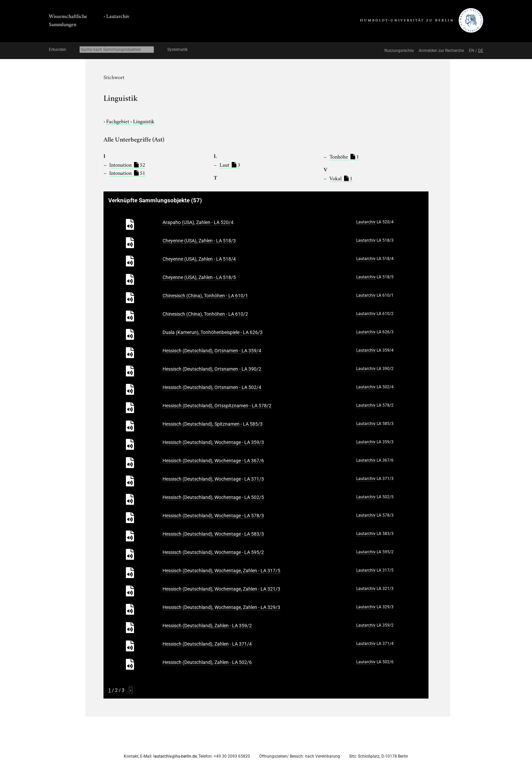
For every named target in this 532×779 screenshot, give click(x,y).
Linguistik (144, 121)
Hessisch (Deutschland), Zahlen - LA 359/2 (207, 626)
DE (481, 51)
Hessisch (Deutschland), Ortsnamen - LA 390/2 (212, 369)
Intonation (127, 164)
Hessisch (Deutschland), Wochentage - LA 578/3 (213, 516)
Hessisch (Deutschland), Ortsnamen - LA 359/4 (212, 351)
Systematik (177, 50)
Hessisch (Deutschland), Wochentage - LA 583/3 (213, 534)
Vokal (341, 178)
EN (472, 51)
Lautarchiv (118, 16)
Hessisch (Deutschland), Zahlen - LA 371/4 (207, 644)
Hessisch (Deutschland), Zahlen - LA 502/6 (207, 662)
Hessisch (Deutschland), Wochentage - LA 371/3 (213, 479)
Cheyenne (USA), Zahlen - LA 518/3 (199, 241)
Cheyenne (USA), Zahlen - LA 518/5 (199, 277)
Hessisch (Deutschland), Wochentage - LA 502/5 (213, 497)
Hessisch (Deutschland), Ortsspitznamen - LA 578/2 (217, 406)
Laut (230, 164)
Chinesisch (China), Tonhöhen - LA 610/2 (205, 314)
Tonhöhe (344, 156)
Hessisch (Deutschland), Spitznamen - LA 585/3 (213, 424)
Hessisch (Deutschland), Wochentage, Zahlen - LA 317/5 (221, 571)
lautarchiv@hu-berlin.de (175, 756)
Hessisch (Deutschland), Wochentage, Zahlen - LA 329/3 (221, 607)
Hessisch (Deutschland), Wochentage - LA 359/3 (213, 442)
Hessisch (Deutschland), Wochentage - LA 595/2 (213, 552)
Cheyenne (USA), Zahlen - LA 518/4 (199, 259)
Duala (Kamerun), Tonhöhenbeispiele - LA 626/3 (213, 332)
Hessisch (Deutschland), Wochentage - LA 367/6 (213, 461)
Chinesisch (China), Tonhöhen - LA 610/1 (205, 296)
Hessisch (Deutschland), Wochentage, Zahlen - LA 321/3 (221, 589)
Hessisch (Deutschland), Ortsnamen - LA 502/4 (212, 387)
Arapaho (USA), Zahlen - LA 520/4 (198, 222)
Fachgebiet (118, 121)
